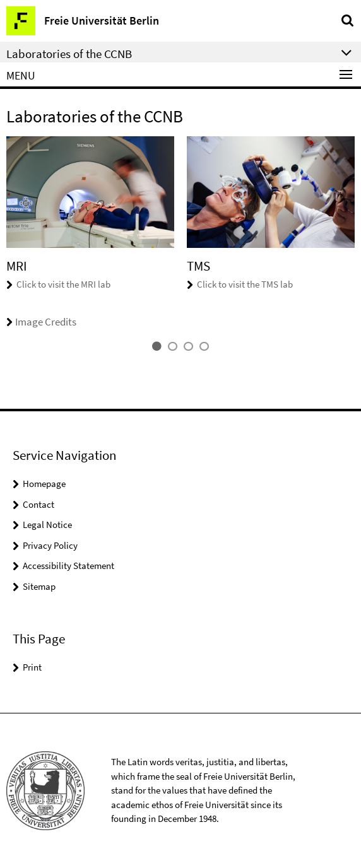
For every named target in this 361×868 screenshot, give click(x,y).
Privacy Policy (50, 545)
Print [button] (32, 667)
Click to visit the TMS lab (245, 284)
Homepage (44, 484)
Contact (38, 504)
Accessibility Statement (68, 566)
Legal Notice (47, 525)
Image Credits (41, 322)
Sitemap (39, 586)
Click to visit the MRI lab (63, 284)
